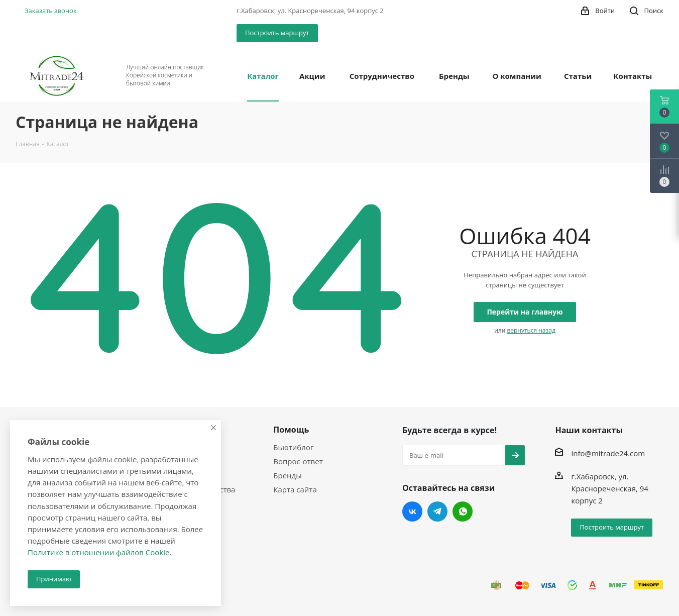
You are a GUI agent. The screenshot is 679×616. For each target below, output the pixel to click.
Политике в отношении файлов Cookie (98, 552)
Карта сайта (295, 489)
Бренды (287, 475)
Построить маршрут (277, 33)
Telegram (437, 511)
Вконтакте (412, 511)
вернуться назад (531, 330)
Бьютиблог (293, 447)
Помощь (291, 430)
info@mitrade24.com (608, 453)
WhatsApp (463, 511)
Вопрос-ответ (298, 461)
